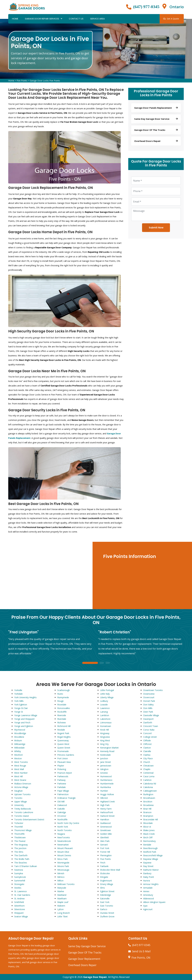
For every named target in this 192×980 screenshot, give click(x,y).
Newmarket (63, 845)
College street (150, 737)
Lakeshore (105, 719)
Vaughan (18, 791)
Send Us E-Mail (141, 951)
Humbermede (107, 784)
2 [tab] (102, 663)
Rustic (60, 694)
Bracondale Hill (151, 819)
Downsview (149, 694)
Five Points (22, 81)
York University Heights (25, 697)
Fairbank (104, 866)
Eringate (104, 877)
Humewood (106, 776)
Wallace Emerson (23, 784)
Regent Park (63, 733)
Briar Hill (147, 809)
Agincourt (148, 909)
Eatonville (105, 899)
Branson (147, 812)
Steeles (18, 888)
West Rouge (20, 766)
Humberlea (106, 787)
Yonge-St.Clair (21, 708)
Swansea (19, 870)
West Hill (18, 776)
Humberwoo (106, 780)
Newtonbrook (64, 841)
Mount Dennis (64, 855)
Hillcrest (104, 798)
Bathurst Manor (151, 870)
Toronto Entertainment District (29, 819)
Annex (146, 891)
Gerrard (104, 845)
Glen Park (105, 841)
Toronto (18, 798)
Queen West (63, 744)
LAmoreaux (106, 723)
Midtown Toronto (66, 884)
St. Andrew (19, 899)
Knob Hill (104, 730)
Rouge (60, 701)
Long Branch (64, 913)
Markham (62, 899)
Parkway (61, 780)
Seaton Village (21, 916)
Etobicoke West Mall (110, 870)
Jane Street (106, 762)
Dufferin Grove (107, 916)
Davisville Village (151, 715)
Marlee (61, 891)
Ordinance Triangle (66, 798)
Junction (104, 758)
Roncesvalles (64, 708)
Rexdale (61, 730)
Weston (18, 758)
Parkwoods (63, 776)
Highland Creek (107, 802)
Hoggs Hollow (107, 794)
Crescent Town (151, 726)
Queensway (63, 740)
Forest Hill (105, 852)
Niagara (61, 834)
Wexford (18, 755)
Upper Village (21, 802)
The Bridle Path (22, 859)
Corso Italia (149, 730)
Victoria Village (21, 787)
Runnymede (63, 697)
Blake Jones (149, 830)
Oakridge (62, 812)
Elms (103, 888)
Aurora (147, 881)
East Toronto (107, 906)
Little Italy (105, 694)
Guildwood (105, 823)
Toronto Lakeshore (24, 812)
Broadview (148, 805)
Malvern (61, 906)
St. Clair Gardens (22, 895)
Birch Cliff (148, 837)
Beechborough (150, 848)
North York (63, 827)
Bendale (147, 845)
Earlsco (104, 909)
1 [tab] (90, 663)
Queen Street (64, 748)
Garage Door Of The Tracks (85, 952)
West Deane (20, 780)
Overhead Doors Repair (82, 965)
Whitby (18, 751)
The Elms (19, 852)
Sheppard (19, 913)
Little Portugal (107, 690)
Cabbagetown (150, 791)
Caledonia (148, 787)
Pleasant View (64, 762)
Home (15, 19)
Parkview (62, 784)
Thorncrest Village (23, 830)
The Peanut (20, 841)
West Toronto (21, 762)
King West (105, 740)
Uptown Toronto (22, 794)
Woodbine (19, 737)
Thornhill (18, 827)
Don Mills (148, 708)
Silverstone (20, 909)
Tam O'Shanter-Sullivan (26, 866)
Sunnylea (19, 873)
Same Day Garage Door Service (87, 946)
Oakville (61, 809)
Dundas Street (107, 913)
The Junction (20, 848)
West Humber (21, 773)
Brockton (148, 802)
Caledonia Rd (150, 784)
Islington (104, 769)
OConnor (62, 816)
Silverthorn (19, 906)
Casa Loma (149, 776)
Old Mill (61, 802)
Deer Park (148, 712)
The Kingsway (21, 845)
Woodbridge (20, 733)
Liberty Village (107, 697)
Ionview (104, 773)
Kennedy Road (107, 751)
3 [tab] (108, 663)
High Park (105, 805)
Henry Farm (106, 809)
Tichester (19, 823)
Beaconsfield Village (153, 855)
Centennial (148, 773)
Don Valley (148, 705)
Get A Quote (171, 19)
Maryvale (62, 888)
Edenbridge (106, 895)
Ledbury (104, 701)
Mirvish (61, 873)
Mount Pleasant (65, 848)
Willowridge (20, 744)
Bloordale (148, 823)
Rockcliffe (62, 712)
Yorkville (18, 690)
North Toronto (64, 830)
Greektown (106, 830)
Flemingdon (106, 855)
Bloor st (147, 827)
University (19, 805)
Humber (104, 791)
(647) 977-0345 (146, 7)
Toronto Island (21, 816)
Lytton (60, 909)
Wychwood (20, 730)
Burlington (148, 794)
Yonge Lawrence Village (26, 715)
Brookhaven (149, 798)
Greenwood (106, 827)
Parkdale (61, 787)
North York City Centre (68, 823)
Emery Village (107, 884)
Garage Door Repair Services (42, 19)
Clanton (147, 748)
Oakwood (62, 805)
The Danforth (21, 855)
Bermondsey (149, 841)
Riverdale (62, 719)
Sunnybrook (20, 877)
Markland (62, 895)
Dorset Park (149, 701)
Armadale (148, 888)
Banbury (147, 873)
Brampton (148, 816)
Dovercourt (149, 697)
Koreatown (106, 726)
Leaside (104, 705)
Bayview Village (151, 859)
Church (147, 762)
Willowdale (19, 748)
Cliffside (147, 740)
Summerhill (20, 881)
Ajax (145, 906)
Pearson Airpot (65, 773)
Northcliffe (62, 819)
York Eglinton (21, 705)
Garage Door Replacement (84, 959)
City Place (148, 758)
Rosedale (62, 705)
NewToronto (64, 837)
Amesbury (148, 895)
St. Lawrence (20, 891)
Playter (61, 766)
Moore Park (63, 866)
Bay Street (148, 866)
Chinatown (148, 766)
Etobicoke (105, 873)
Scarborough (64, 690)
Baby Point (149, 877)
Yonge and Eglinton (24, 726)
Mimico (61, 877)
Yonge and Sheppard (24, 719)
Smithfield (19, 902)
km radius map (46, 575)
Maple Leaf (63, 902)
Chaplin (147, 769)
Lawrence (105, 708)
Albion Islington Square (154, 902)
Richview (61, 723)
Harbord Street (107, 816)
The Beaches (21, 863)
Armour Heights (151, 884)
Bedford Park (150, 852)
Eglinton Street (107, 891)
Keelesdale (105, 755)
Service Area (97, 19)
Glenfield (104, 837)
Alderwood (148, 899)
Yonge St (19, 712)
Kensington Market (109, 748)
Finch (103, 863)
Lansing (104, 712)
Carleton (147, 780)
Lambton (105, 715)
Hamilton (105, 819)
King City (104, 744)
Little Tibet (62, 916)
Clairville (147, 751)
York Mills (19, 701)
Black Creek (149, 834)
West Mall (19, 769)
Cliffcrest (147, 744)
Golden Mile (106, 834)
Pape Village (63, 791)
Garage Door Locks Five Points (45, 81)
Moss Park (62, 859)
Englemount (106, 881)
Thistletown (20, 837)
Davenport (148, 719)
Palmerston (63, 794)
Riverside (62, 715)
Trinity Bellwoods (23, 809)
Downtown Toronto (153, 690)
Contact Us (76, 19)
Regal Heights (64, 737)
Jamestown (106, 766)
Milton (60, 881)
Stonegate (19, 884)
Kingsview (105, 737)
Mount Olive (63, 852)
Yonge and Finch (22, 723)
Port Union (63, 758)
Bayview (147, 863)
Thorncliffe (19, 834)
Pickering (62, 769)
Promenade (63, 751)
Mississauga (63, 870)
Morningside (63, 863)
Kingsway (105, 733)
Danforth (148, 723)
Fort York (105, 848)
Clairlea (147, 755)
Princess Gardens (66, 755)
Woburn (18, 740)
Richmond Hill (64, 726)
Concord (147, 733)
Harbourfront (107, 812)
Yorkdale (18, 694)
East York (105, 902)
